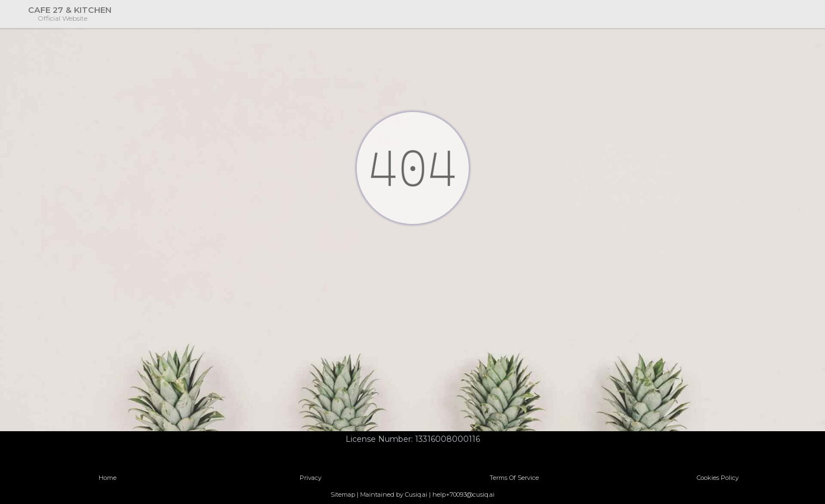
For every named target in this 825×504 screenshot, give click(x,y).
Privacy (311, 478)
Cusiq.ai (416, 494)
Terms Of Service (514, 478)
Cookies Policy (718, 478)
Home (108, 478)
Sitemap (343, 494)
